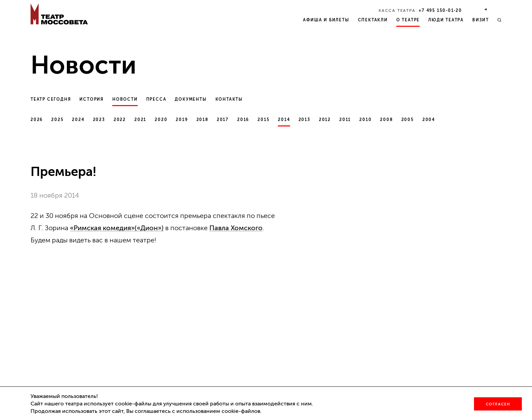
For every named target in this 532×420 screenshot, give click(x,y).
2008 (386, 120)
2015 (263, 120)
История (92, 99)
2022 (120, 120)
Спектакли (373, 20)
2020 (161, 120)
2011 (345, 120)
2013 (305, 120)
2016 (243, 120)
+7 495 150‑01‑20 (440, 11)
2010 (365, 120)
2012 (325, 120)
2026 (37, 120)
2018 (202, 120)
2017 (223, 120)
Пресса (156, 99)
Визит (481, 20)
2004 (429, 120)
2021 (140, 120)
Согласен (498, 404)
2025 (57, 120)
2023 (99, 120)
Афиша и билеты (326, 20)
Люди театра (446, 20)
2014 (284, 120)
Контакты (229, 99)
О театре (408, 20)
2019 (182, 120)
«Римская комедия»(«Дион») (117, 228)
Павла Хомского (236, 228)
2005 (408, 120)
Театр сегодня (51, 99)
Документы (191, 99)
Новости (125, 99)
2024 (78, 120)
